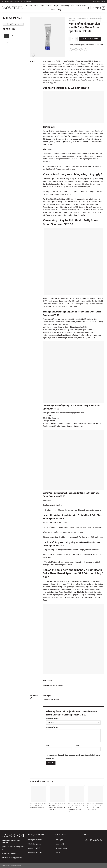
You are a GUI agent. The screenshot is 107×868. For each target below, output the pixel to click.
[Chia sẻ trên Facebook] (70, 49)
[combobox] (13, 24)
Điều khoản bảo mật (62, 848)
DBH (73, 6)
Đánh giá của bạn (52, 719)
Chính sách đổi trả (34, 848)
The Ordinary (65, 6)
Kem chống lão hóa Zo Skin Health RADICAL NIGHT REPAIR (94, 808)
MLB (36, 6)
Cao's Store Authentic (94, 840)
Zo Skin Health (82, 19)
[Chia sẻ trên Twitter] (74, 49)
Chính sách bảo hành (35, 853)
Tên (48, 745)
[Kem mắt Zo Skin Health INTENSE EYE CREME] (38, 794)
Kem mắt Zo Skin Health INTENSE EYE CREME (38, 807)
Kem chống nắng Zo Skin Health (85, 45)
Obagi (56, 6)
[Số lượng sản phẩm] (73, 39)
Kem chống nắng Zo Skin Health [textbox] (13, 24)
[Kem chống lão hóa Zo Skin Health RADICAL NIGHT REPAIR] (95, 794)
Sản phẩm (29, 6)
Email (77, 745)
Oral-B (49, 6)
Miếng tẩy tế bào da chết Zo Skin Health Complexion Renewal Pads (76, 809)
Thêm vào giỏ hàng (90, 39)
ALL (6, 36)
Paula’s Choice (81, 6)
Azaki (54, 10)
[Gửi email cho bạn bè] (78, 49)
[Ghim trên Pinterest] (82, 49)
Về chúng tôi (59, 840)
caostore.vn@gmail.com (14, 858)
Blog (60, 10)
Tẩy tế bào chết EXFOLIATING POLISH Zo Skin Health (57, 808)
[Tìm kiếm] (88, 8)
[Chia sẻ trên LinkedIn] (86, 49)
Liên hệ (57, 853)
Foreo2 (6, 43)
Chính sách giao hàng (35, 844)
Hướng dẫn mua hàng (35, 840)
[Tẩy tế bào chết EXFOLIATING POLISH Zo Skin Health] (57, 794)
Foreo (42, 6)
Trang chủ (72, 19)
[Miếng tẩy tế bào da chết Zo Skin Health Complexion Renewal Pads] (76, 794)
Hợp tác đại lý (59, 844)
